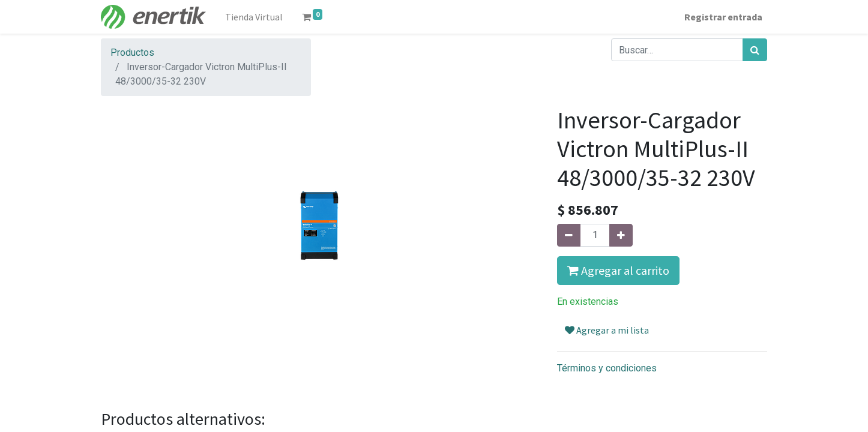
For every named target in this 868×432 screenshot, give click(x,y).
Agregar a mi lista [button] (607, 330)
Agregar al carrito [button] (618, 270)
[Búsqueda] (755, 50)
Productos (132, 52)
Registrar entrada (723, 17)
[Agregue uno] (621, 235)
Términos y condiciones (607, 368)
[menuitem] (254, 17)
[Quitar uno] (569, 235)
